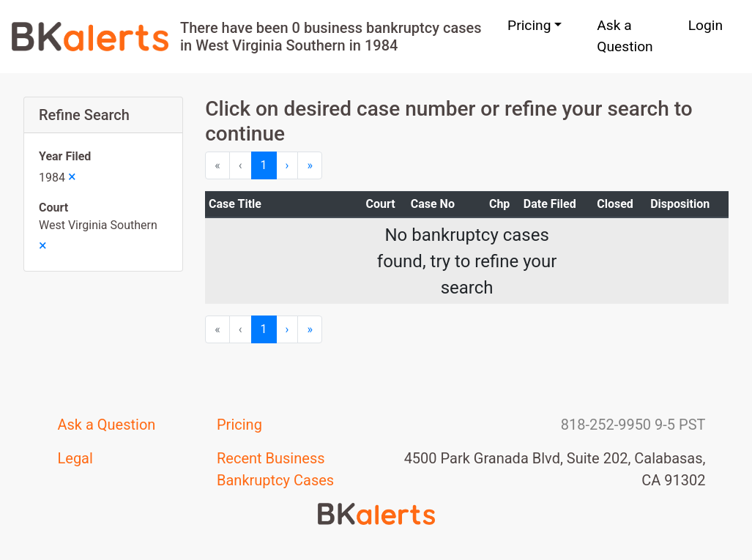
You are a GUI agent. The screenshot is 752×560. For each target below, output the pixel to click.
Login (706, 25)
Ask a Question (625, 36)
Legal (75, 458)
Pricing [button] (529, 25)
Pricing (239, 425)
